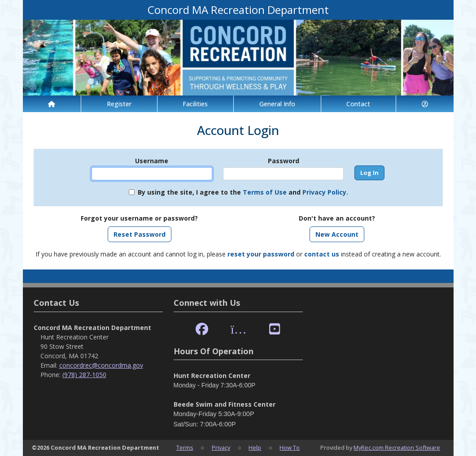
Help (255, 447)
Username (152, 161)
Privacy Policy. (325, 192)
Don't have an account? (337, 218)
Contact (358, 104)
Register (119, 104)
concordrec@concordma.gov (101, 365)
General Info (277, 104)
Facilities (195, 104)
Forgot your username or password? (139, 218)
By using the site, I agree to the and (243, 192)
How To (290, 447)
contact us (322, 254)
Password (284, 161)
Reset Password (140, 234)
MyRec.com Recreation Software (397, 447)
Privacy (221, 447)
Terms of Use (265, 192)
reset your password (261, 254)
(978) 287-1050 (84, 375)
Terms (185, 447)
